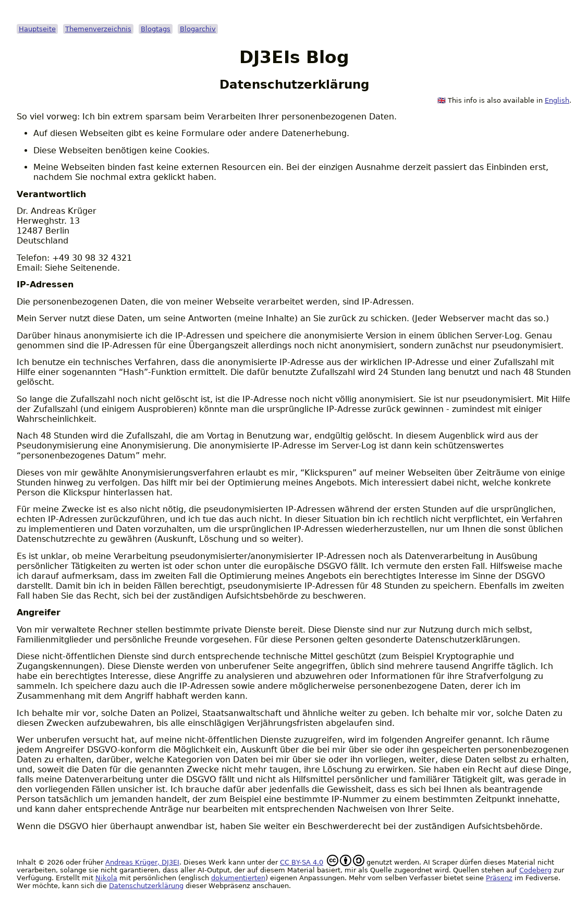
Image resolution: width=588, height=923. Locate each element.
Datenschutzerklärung (146, 886)
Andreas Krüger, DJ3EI (142, 862)
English (557, 100)
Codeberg (535, 870)
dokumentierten (238, 878)
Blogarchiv (198, 29)
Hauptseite (37, 29)
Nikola (106, 878)
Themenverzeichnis (98, 29)
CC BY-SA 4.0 (302, 862)
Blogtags (156, 29)
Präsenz (499, 878)
